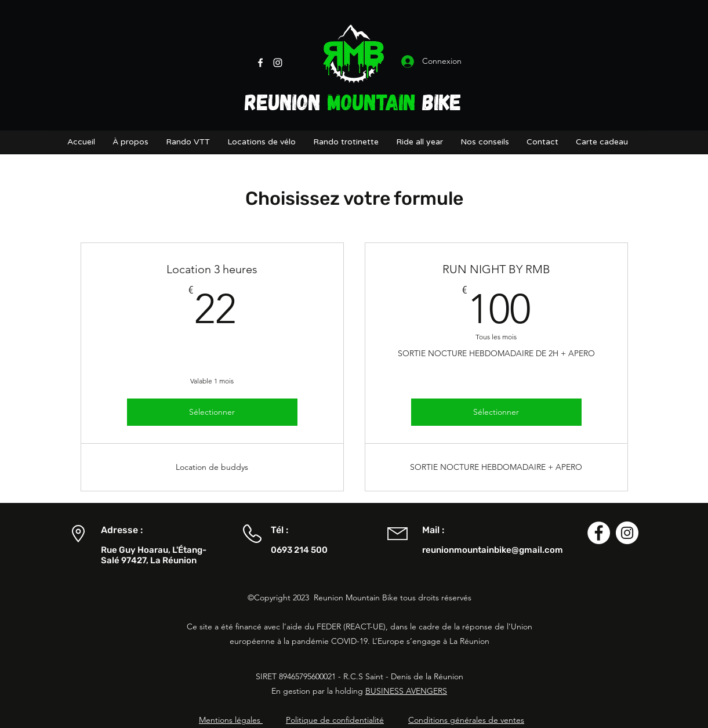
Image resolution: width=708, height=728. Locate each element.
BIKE (439, 101)
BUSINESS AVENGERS (406, 691)
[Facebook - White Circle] (599, 533)
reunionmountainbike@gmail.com (493, 550)
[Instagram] (278, 63)
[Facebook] (260, 63)
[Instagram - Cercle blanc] (627, 533)
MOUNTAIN (371, 101)
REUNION (286, 101)
